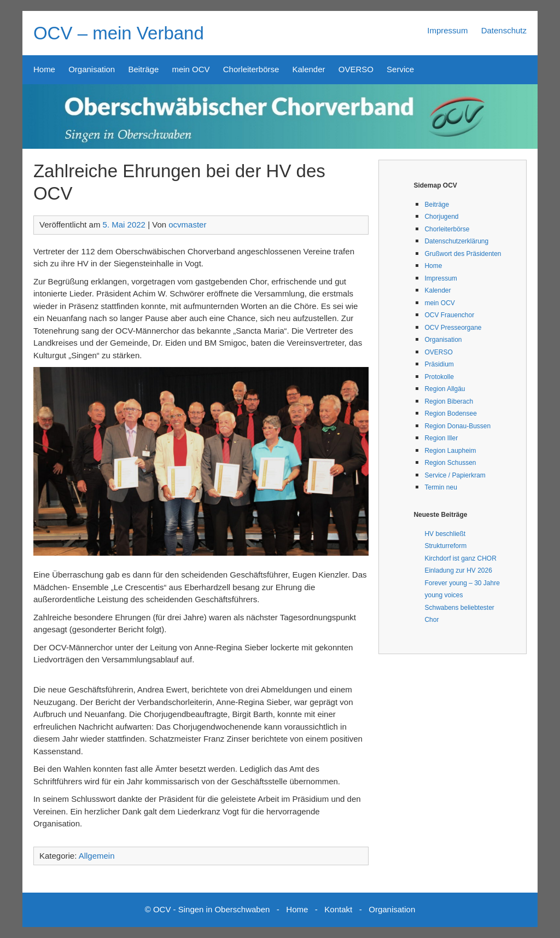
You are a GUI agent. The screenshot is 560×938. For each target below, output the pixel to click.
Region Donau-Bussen (457, 426)
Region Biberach (449, 401)
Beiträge (143, 69)
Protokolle (439, 377)
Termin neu (441, 487)
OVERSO (356, 69)
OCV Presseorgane (453, 328)
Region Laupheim (450, 451)
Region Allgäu (445, 389)
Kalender (309, 69)
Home (44, 69)
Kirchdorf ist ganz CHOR (460, 558)
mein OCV (191, 69)
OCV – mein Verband (119, 33)
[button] (201, 461)
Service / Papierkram (455, 475)
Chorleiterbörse (251, 69)
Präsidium (439, 364)
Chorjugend (441, 217)
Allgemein (97, 856)
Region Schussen (450, 463)
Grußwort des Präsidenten (463, 254)
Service (400, 69)
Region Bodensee (450, 413)
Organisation (92, 69)
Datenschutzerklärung (456, 241)
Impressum (447, 30)
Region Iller (441, 438)
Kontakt (338, 909)
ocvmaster (187, 225)
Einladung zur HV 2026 (458, 570)
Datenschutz (504, 30)
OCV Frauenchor (449, 315)
